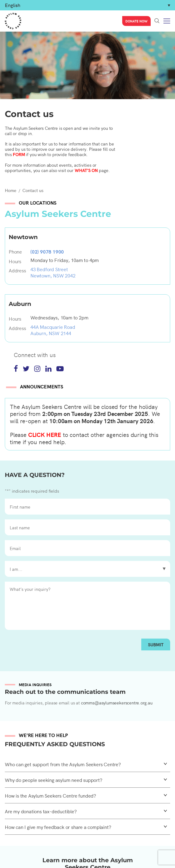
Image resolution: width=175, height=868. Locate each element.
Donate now (136, 21)
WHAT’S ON (86, 170)
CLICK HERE (45, 434)
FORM (19, 154)
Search (157, 21)
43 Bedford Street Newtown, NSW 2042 (53, 272)
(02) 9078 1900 (47, 251)
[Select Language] (87, 5)
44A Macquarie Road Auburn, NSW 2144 (53, 330)
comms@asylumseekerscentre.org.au (117, 703)
